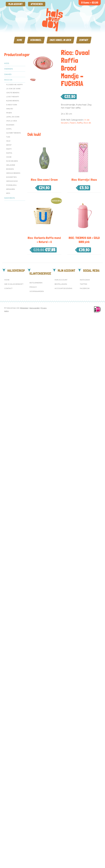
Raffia (9, 153)
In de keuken (12, 161)
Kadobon (10, 198)
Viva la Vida (12, 121)
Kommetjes (11, 177)
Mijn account (15, 4)
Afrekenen (37, 4)
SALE (8, 141)
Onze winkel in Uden (60, 40)
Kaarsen (10, 125)
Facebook (85, 288)
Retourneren (36, 283)
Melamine (11, 165)
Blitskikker (24, 308)
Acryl (9, 129)
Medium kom (12, 181)
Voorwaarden (37, 291)
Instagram (85, 280)
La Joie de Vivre (13, 89)
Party (9, 149)
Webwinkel (36, 40)
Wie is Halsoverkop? (14, 284)
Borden (10, 169)
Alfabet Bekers (13, 133)
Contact (84, 40)
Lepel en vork (13, 117)
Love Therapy (13, 97)
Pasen (9, 113)
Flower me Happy (14, 85)
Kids (7, 63)
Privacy (33, 287)
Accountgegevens (63, 288)
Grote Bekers (13, 93)
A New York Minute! (12, 107)
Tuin (8, 137)
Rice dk (8, 80)
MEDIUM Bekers (13, 173)
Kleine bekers (13, 101)
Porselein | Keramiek (11, 187)
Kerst (9, 145)
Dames (8, 74)
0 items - (90, 3)
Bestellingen (61, 284)
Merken (9, 69)
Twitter (83, 284)
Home (20, 40)
